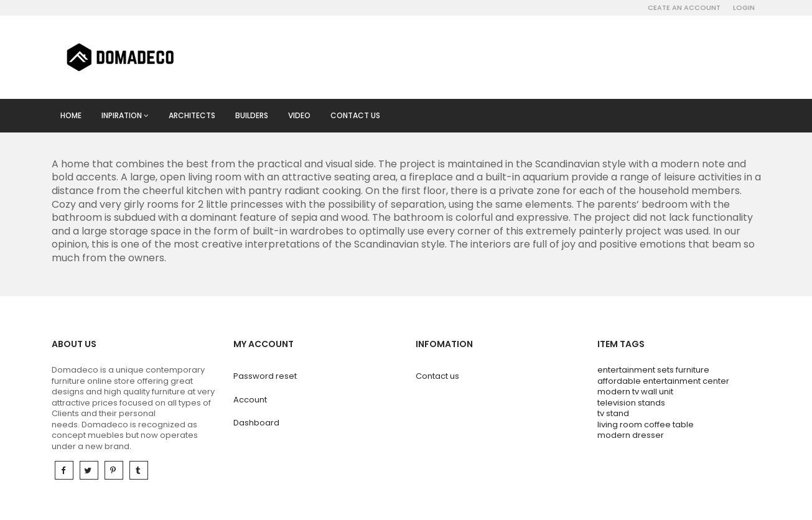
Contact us (355, 115)
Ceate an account (684, 7)
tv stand (613, 413)
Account (250, 400)
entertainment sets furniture (653, 370)
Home (71, 115)
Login (744, 7)
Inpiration (125, 115)
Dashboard (256, 423)
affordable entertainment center (663, 381)
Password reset (265, 376)
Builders (252, 115)
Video (299, 115)
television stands (631, 403)
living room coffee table (646, 425)
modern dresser (631, 435)
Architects (192, 115)
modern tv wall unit (635, 392)
